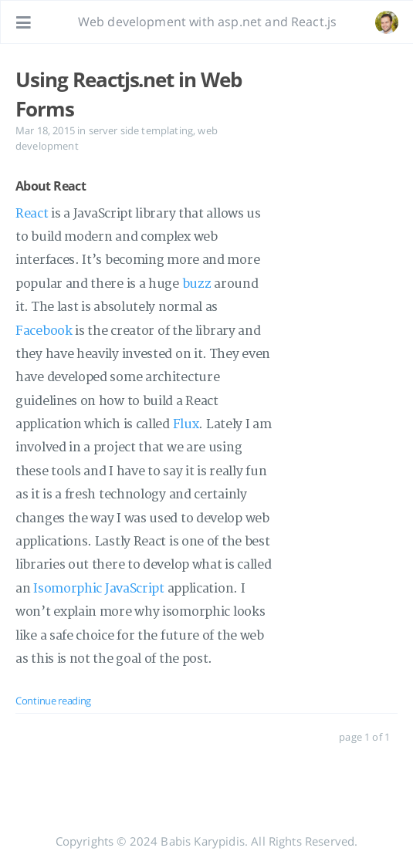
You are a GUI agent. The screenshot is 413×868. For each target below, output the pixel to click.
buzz (197, 284)
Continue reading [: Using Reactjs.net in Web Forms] (53, 701)
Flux (186, 424)
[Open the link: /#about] (387, 22)
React (32, 214)
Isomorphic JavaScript (99, 589)
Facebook (44, 331)
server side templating (141, 130)
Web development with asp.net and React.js (208, 22)
